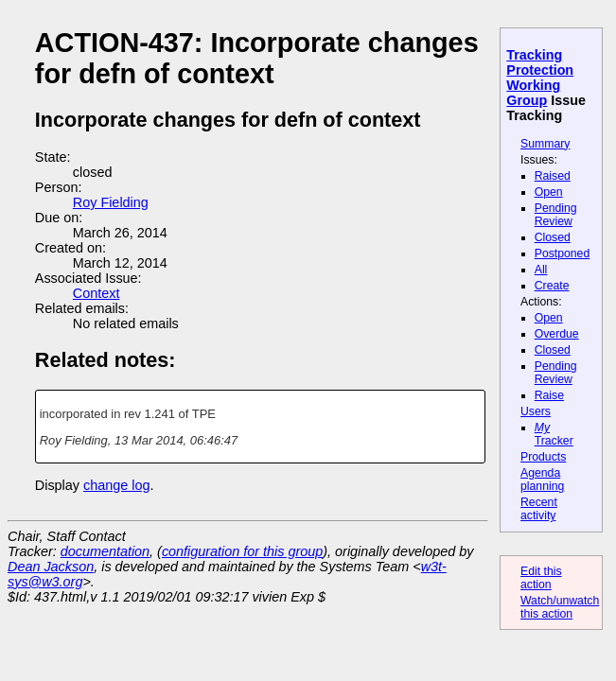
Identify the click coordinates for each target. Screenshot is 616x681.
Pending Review (556, 215)
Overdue (557, 334)
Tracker (554, 434)
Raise (549, 395)
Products (543, 457)
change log (116, 485)
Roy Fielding (111, 202)
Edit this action (541, 578)
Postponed (563, 253)
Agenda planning (542, 480)
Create (552, 286)
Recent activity (539, 509)
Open (549, 192)
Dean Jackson (51, 567)
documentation (105, 551)
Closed (553, 237)
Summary (545, 144)
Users (536, 411)
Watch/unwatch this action (560, 607)
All (541, 270)
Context (97, 293)
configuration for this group (242, 551)
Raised (553, 176)
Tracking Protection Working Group (540, 78)
